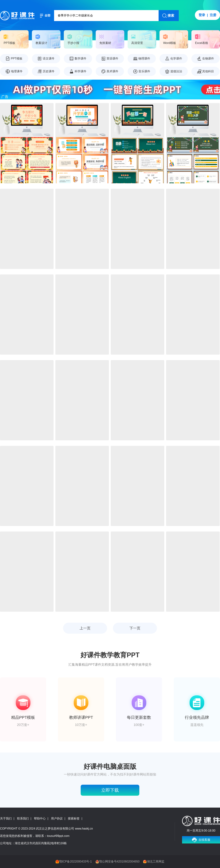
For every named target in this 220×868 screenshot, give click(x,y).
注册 (213, 15)
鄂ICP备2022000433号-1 (76, 862)
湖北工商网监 (156, 862)
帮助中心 (40, 818)
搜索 (171, 16)
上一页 (85, 628)
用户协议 (57, 818)
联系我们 (23, 818)
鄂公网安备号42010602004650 (119, 862)
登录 (202, 15)
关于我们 (6, 818)
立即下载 (110, 790)
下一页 (135, 628)
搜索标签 (74, 818)
